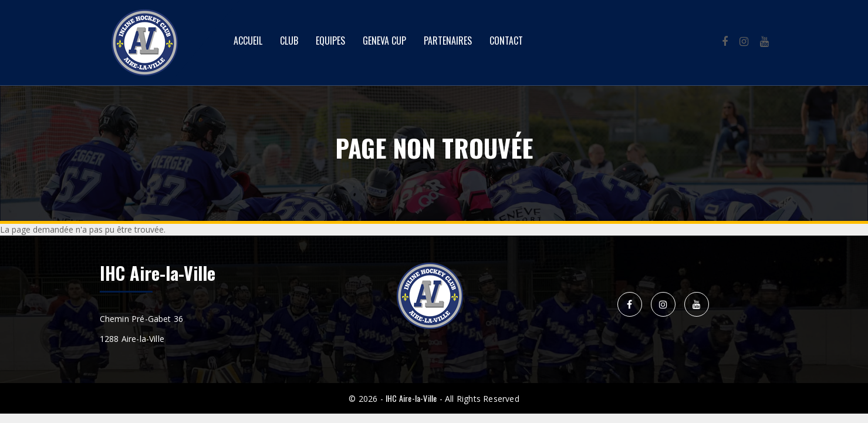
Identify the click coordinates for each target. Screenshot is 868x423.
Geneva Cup (384, 41)
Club (289, 41)
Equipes (330, 41)
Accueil (248, 41)
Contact (506, 41)
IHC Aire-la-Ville (411, 398)
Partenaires (448, 41)
